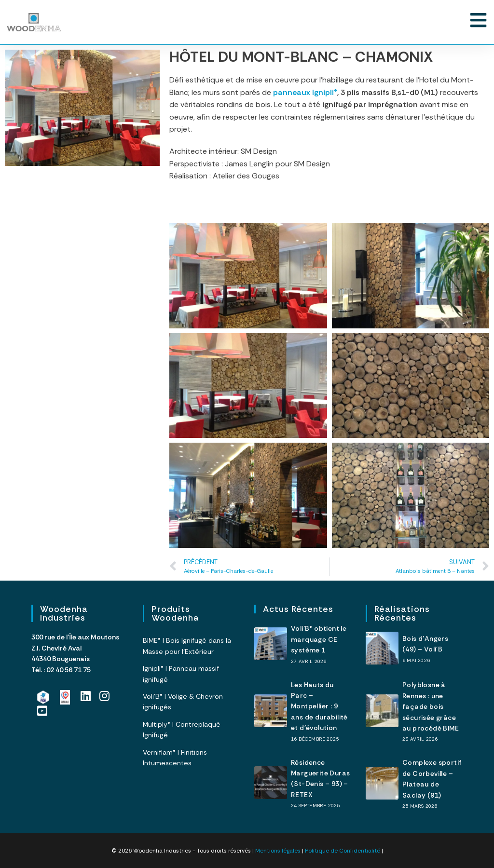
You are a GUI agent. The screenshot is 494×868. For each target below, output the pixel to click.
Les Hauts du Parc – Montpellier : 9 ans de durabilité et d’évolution (319, 706)
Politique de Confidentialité (343, 851)
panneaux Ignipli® (305, 92)
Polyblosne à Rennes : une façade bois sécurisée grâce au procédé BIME (431, 706)
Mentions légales (278, 851)
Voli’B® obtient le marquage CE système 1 (319, 639)
